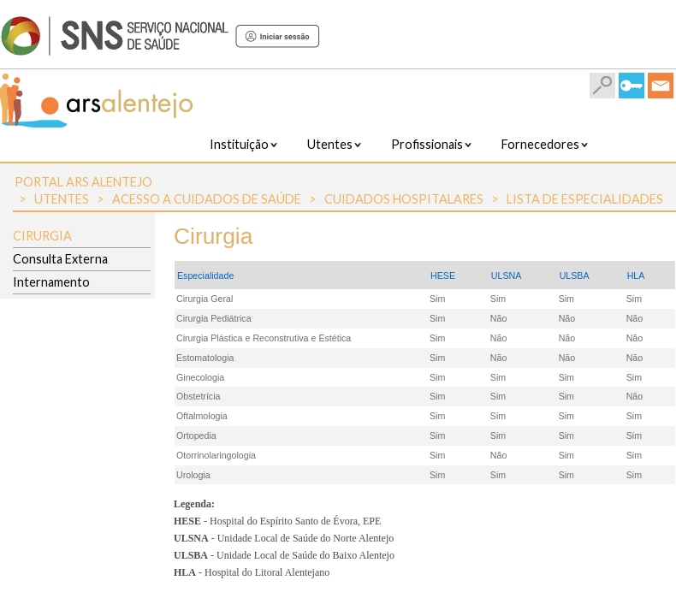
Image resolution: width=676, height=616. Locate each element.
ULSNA (507, 275)
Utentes (62, 199)
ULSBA (575, 275)
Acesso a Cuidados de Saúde (207, 199)
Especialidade (205, 275)
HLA (636, 275)
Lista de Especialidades (585, 199)
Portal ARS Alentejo (83, 182)
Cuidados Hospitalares (404, 199)
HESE (443, 275)
